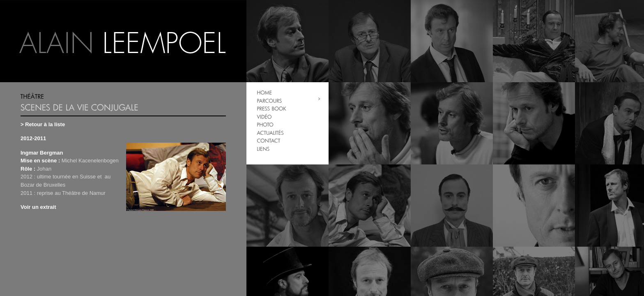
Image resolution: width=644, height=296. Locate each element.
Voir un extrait (38, 207)
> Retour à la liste (43, 124)
